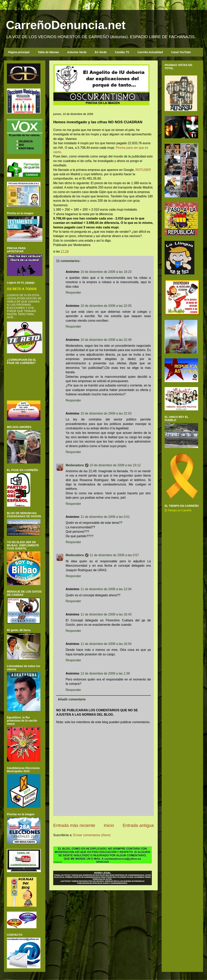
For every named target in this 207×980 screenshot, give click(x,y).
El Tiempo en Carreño (178, 510)
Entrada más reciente (74, 825)
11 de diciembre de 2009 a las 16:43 (106, 614)
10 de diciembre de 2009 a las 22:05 (106, 306)
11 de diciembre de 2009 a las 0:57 (114, 555)
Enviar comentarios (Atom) (92, 835)
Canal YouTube (181, 52)
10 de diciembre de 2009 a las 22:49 (106, 340)
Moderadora (75, 465)
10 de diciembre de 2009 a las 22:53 (106, 413)
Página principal (19, 52)
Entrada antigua (138, 825)
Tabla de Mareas (48, 52)
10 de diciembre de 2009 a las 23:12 (115, 465)
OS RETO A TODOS (22, 289)
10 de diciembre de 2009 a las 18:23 (106, 272)
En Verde (101, 52)
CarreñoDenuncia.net (66, 25)
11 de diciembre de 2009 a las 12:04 (106, 589)
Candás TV (122, 52)
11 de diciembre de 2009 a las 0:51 (105, 517)
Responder (73, 293)
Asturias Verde (77, 52)
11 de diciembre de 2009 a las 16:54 (106, 644)
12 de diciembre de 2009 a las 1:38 (105, 673)
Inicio (109, 825)
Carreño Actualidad (150, 52)
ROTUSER (143, 170)
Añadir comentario (72, 699)
